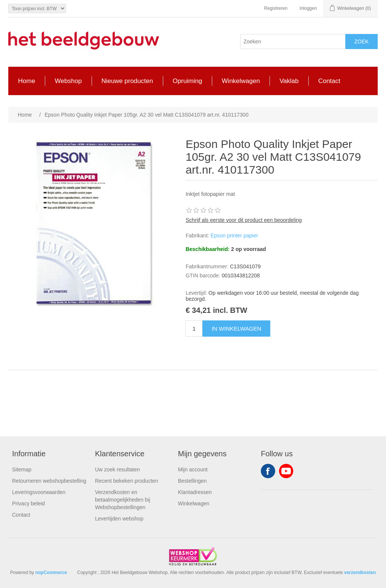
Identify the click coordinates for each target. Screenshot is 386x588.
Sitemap (22, 469)
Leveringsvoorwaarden (39, 492)
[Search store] (293, 42)
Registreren (276, 8)
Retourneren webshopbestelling (49, 481)
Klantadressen (195, 492)
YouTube (286, 471)
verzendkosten (360, 573)
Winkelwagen (194, 503)
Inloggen (308, 8)
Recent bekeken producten (126, 481)
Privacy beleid (28, 503)
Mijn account (193, 469)
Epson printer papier (234, 236)
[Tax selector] (37, 8)
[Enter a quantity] (194, 329)
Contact (21, 515)
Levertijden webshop (119, 519)
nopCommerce (51, 573)
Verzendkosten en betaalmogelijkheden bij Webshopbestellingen (123, 500)
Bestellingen (192, 481)
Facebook (268, 471)
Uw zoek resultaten (117, 469)
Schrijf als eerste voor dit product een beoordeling (244, 220)
